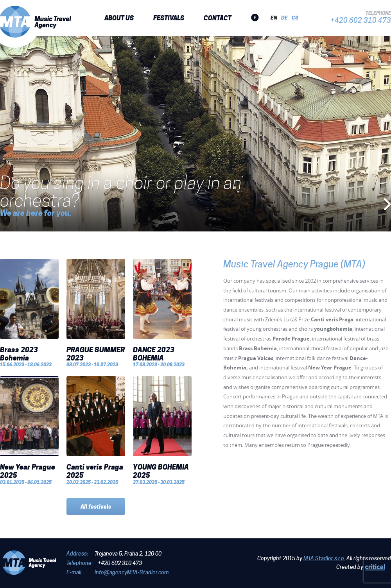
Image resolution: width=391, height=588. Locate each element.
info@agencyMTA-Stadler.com (132, 572)
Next (387, 204)
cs (295, 18)
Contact (218, 18)
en (274, 18)
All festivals (96, 506)
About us (119, 18)
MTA (36, 22)
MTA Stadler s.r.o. (324, 558)
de (284, 18)
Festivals (169, 18)
